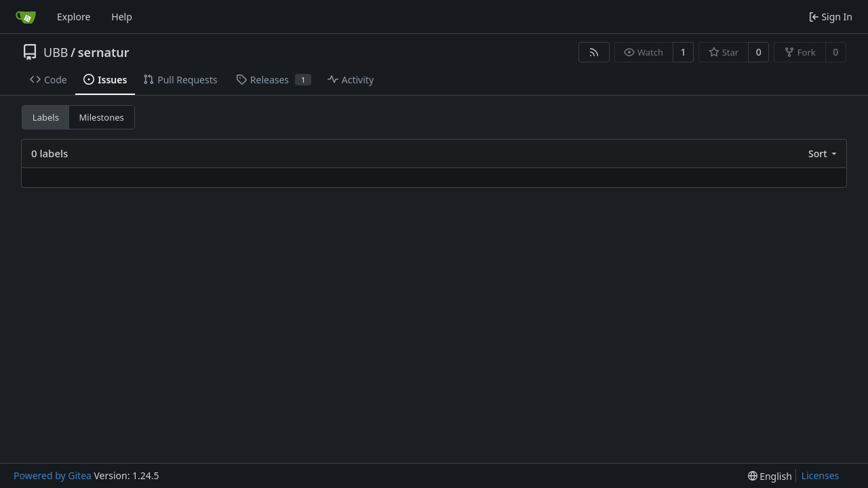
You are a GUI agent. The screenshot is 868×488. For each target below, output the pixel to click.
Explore (74, 17)
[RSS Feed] (594, 52)
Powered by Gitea (53, 475)
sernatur (104, 52)
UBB (56, 52)
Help (122, 17)
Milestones (102, 117)
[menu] (824, 154)
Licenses (821, 475)
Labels (46, 117)
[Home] (26, 17)
